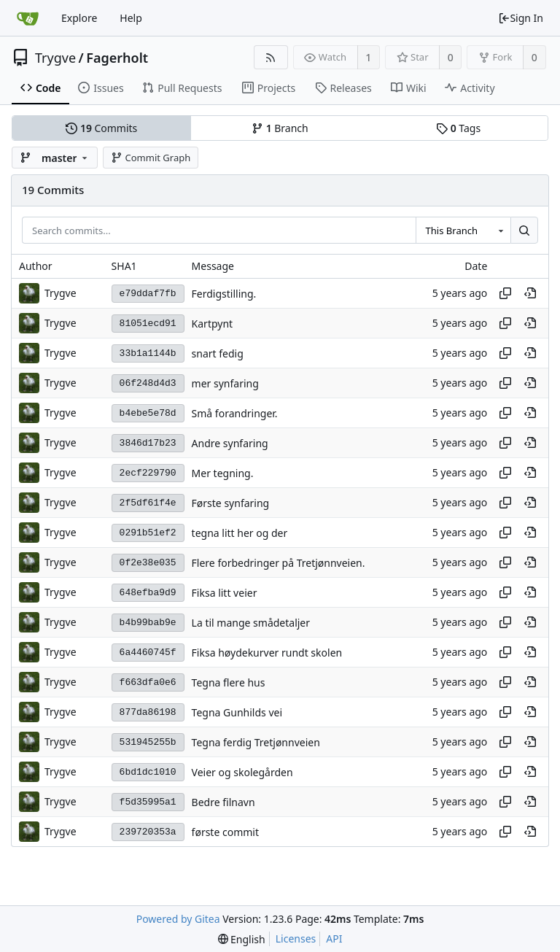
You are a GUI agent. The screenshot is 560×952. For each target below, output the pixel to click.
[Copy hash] (505, 293)
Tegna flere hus (229, 682)
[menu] (242, 939)
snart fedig (218, 353)
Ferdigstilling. (224, 294)
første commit (225, 832)
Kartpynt (213, 324)
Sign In (521, 18)
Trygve (55, 58)
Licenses (296, 939)
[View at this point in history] (530, 293)
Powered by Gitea (178, 919)
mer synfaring (225, 383)
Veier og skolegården (242, 772)
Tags (458, 128)
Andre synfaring (230, 443)
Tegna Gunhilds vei (237, 712)
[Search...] (524, 231)
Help (131, 18)
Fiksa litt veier (225, 593)
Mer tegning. (223, 473)
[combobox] (463, 231)
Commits (101, 128)
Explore (79, 18)
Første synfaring (231, 503)
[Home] (28, 18)
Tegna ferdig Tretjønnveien (256, 742)
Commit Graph (151, 158)
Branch (280, 128)
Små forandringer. (235, 413)
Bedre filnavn (223, 802)
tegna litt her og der (240, 533)
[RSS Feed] (271, 57)
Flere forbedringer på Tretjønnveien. (279, 563)
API (334, 939)
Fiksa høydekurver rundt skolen (267, 653)
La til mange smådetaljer (251, 623)
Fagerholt (117, 58)
